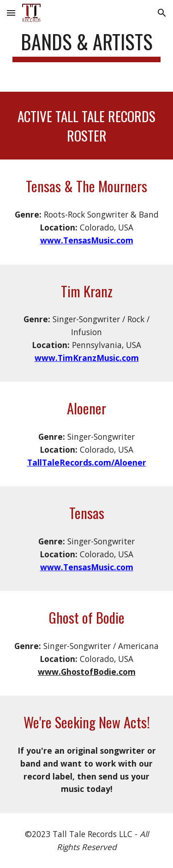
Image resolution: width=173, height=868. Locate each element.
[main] (87, 46)
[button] (11, 13)
